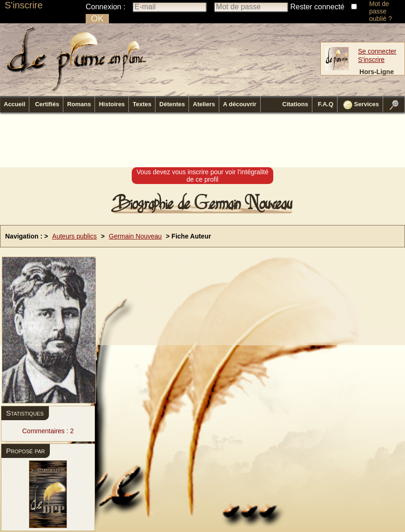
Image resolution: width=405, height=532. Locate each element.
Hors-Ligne (377, 72)
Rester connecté (318, 7)
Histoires (112, 104)
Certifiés (47, 104)
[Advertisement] (202, 140)
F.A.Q (326, 104)
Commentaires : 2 (48, 431)
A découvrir (240, 104)
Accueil (14, 104)
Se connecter (377, 51)
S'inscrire (24, 5)
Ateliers (204, 104)
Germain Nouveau (135, 236)
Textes (142, 104)
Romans (79, 104)
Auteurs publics (74, 236)
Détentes (172, 104)
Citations (295, 104)
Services (361, 105)
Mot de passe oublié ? (381, 11)
